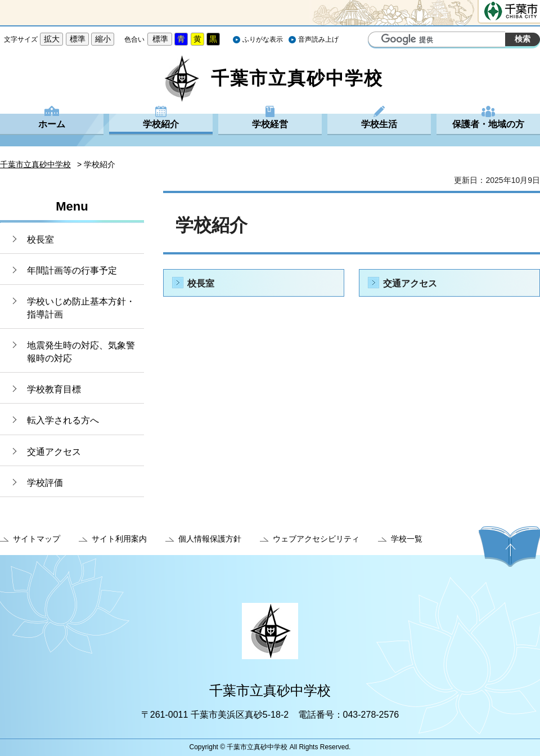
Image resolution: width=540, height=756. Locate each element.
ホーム (52, 124)
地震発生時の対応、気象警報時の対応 (81, 352)
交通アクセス (54, 452)
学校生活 (379, 124)
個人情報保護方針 (210, 539)
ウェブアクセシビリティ (316, 539)
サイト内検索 (378, 41)
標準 (78, 39)
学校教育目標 (54, 389)
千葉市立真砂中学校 (35, 164)
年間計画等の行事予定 (72, 270)
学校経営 (270, 124)
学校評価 (45, 483)
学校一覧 (407, 539)
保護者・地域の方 (488, 124)
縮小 (103, 39)
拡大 (52, 39)
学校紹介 (161, 124)
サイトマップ (37, 539)
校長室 (40, 240)
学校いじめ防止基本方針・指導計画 (81, 308)
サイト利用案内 (119, 539)
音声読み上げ (318, 39)
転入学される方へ (63, 420)
